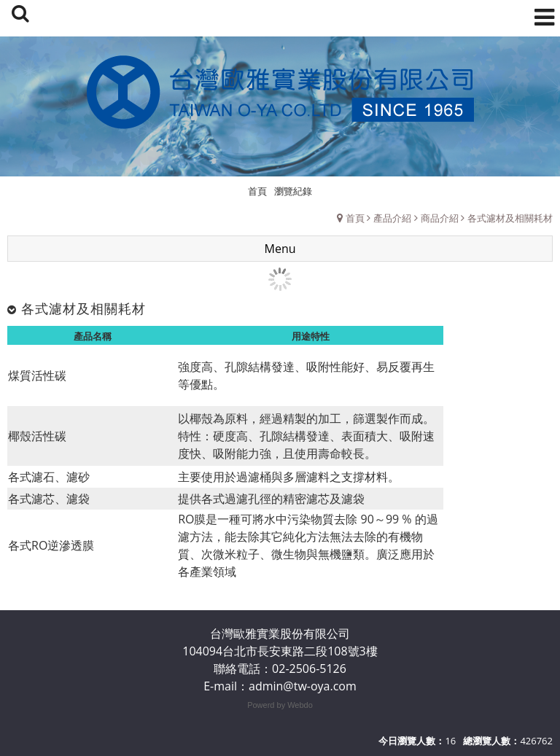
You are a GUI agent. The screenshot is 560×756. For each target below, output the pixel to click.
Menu (280, 249)
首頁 (355, 218)
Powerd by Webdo (280, 705)
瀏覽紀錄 (293, 191)
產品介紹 (392, 218)
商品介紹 (440, 218)
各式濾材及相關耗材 (510, 218)
